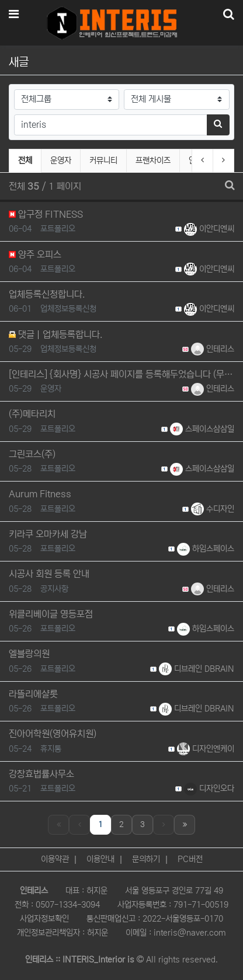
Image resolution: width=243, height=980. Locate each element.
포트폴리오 (58, 229)
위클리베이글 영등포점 (51, 614)
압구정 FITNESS (46, 214)
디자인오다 (209, 789)
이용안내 (100, 859)
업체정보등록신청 (68, 309)
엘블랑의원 (29, 654)
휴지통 (51, 749)
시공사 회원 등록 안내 (49, 574)
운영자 (61, 161)
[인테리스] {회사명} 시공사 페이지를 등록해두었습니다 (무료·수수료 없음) (121, 374)
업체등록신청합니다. (47, 294)
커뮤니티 (103, 161)
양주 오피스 (35, 254)
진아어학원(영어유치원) (53, 734)
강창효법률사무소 (41, 774)
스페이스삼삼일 (202, 429)
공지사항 (54, 589)
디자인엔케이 (206, 749)
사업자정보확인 (44, 919)
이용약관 (55, 859)
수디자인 (213, 509)
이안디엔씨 (209, 229)
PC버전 (190, 859)
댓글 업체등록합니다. (55, 334)
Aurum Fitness (40, 494)
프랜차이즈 (153, 161)
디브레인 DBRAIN (197, 669)
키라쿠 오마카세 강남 (48, 534)
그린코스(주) (32, 454)
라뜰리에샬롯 (33, 694)
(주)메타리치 (32, 414)
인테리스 (213, 349)
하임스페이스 (206, 549)
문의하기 (146, 859)
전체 (25, 161)
